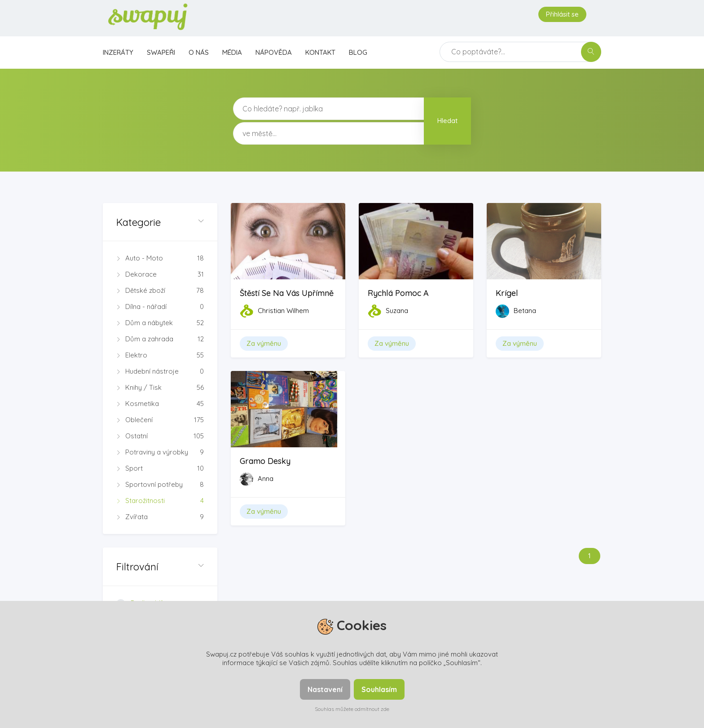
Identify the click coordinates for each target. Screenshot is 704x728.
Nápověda (274, 52)
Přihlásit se (562, 14)
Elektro (160, 355)
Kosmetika (160, 404)
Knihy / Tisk (160, 388)
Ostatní (160, 436)
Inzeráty (118, 52)
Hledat (447, 121)
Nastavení (325, 689)
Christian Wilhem (283, 311)
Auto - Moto (160, 258)
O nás (199, 52)
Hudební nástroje (160, 371)
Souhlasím (379, 689)
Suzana (397, 311)
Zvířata (160, 517)
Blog (358, 52)
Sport (160, 468)
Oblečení (160, 420)
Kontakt (320, 52)
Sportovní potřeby (160, 485)
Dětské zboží (160, 291)
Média (232, 52)
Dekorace (160, 274)
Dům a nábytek (160, 323)
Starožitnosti (160, 501)
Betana (525, 311)
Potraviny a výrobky (160, 452)
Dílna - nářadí (160, 307)
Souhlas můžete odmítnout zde (352, 709)
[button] (160, 222)
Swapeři (161, 52)
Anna (266, 479)
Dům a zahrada (160, 339)
